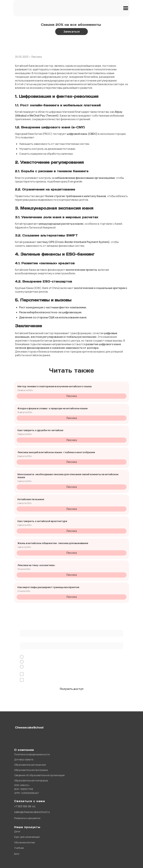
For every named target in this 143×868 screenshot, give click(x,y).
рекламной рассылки (85, 680)
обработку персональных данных (58, 674)
